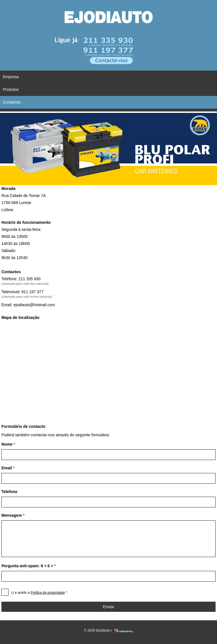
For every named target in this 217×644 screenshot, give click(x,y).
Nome (8, 444)
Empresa (11, 77)
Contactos (12, 102)
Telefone (9, 492)
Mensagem (13, 515)
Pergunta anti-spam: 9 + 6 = (29, 566)
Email (8, 468)
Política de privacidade (48, 593)
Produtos (11, 89)
